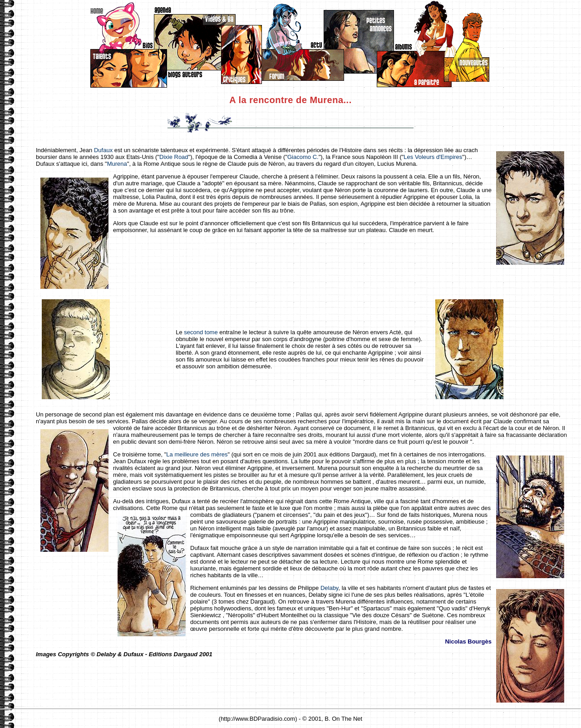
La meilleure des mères (197, 454)
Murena (117, 164)
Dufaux (103, 150)
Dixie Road (174, 157)
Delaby (330, 588)
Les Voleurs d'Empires (433, 157)
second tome (201, 332)
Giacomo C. (303, 157)
